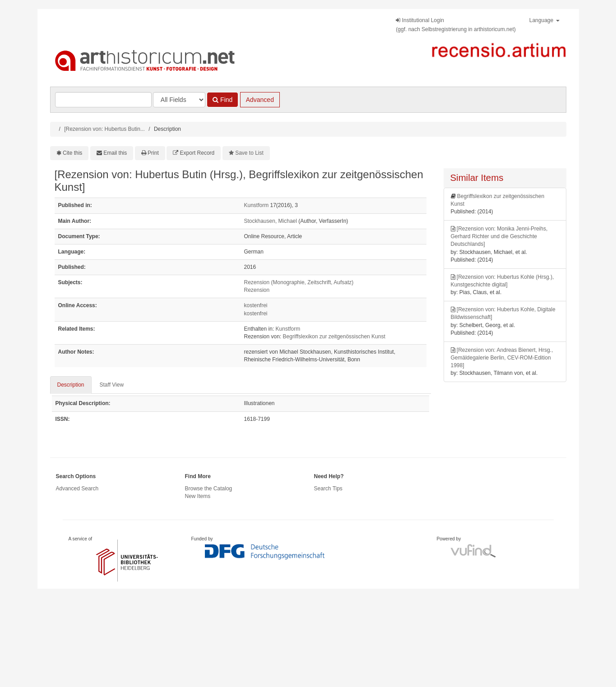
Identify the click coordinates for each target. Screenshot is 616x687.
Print (153, 153)
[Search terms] (103, 100)
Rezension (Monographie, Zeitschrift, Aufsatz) (299, 282)
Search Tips (328, 489)
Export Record (197, 153)
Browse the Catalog (209, 489)
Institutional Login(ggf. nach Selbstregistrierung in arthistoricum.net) (456, 25)
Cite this (72, 153)
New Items (198, 496)
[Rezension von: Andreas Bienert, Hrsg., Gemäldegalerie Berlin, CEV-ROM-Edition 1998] (502, 358)
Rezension (257, 290)
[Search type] (179, 100)
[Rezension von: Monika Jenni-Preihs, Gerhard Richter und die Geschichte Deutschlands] (499, 236)
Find (222, 100)
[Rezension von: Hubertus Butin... (104, 129)
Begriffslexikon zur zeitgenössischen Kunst (334, 337)
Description (71, 385)
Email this (115, 153)
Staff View (112, 385)
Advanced (260, 100)
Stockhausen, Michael (271, 221)
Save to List (249, 153)
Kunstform (257, 205)
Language (544, 20)
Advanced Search (77, 489)
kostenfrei (256, 305)
